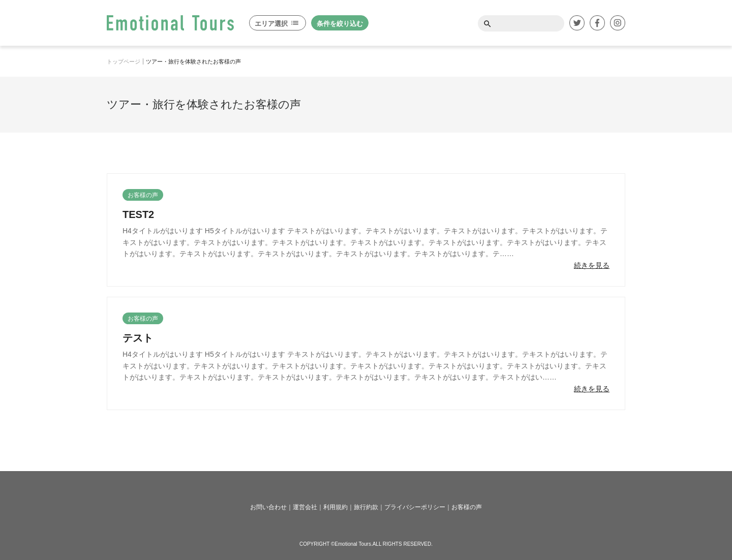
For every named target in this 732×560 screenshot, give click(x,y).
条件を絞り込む (340, 24)
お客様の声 (467, 507)
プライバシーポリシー (415, 507)
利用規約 (335, 507)
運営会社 (305, 507)
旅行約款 (366, 507)
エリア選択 (277, 24)
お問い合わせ (268, 507)
